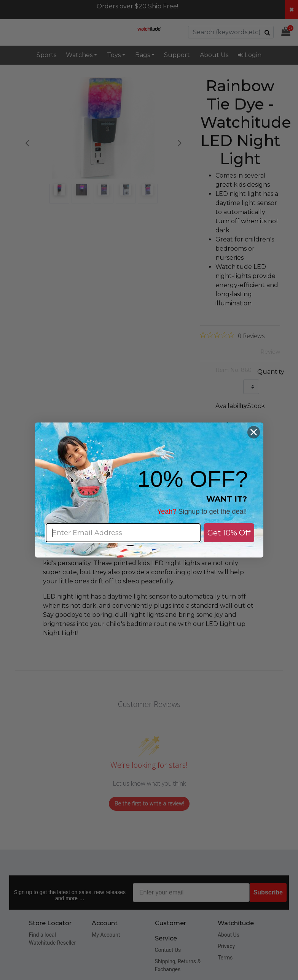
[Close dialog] (254, 432)
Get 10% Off (229, 533)
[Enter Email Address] (123, 533)
